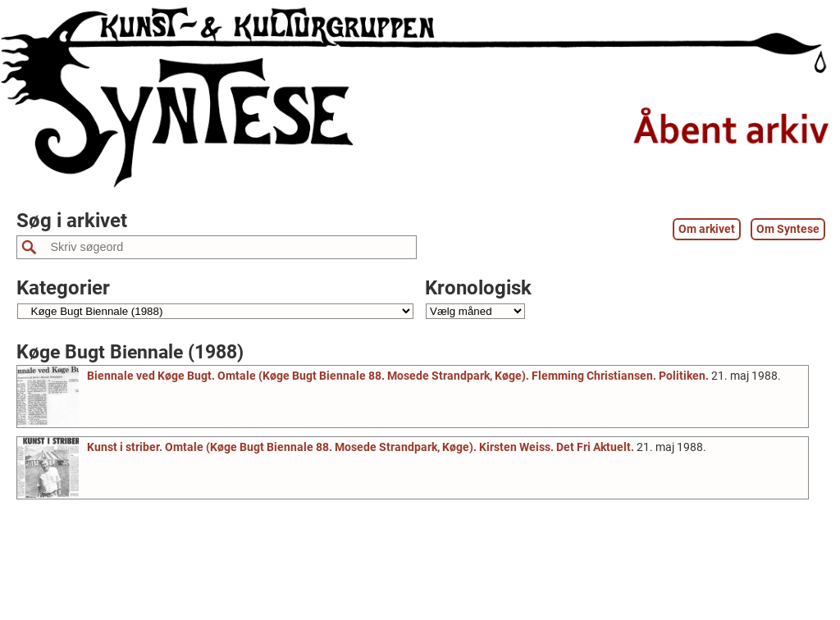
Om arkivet (707, 229)
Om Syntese (788, 229)
